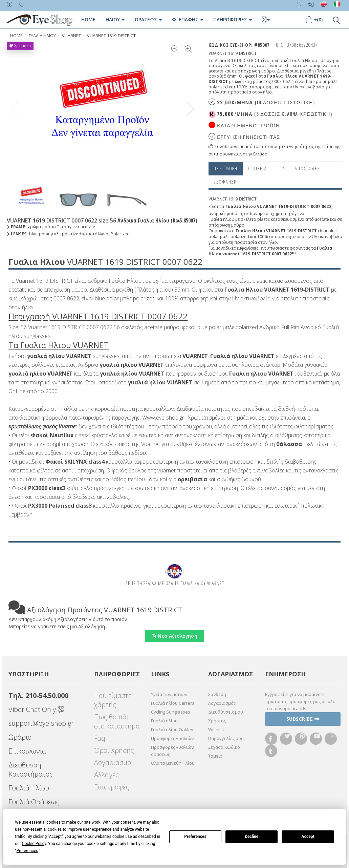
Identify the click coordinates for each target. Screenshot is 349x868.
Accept (308, 837)
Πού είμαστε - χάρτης (115, 700)
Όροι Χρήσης (114, 750)
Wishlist (216, 729)
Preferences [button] (27, 851)
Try (281, 168)
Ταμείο (215, 756)
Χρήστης (217, 721)
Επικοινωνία (27, 751)
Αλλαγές (106, 775)
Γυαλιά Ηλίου (29, 788)
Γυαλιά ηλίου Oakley (172, 729)
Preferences (195, 837)
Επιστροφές (112, 787)
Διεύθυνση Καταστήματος (31, 769)
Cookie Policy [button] (34, 844)
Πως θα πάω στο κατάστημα (117, 721)
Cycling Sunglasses (171, 712)
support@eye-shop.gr (41, 723)
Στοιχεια (257, 168)
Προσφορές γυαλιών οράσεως (172, 751)
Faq (100, 738)
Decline (252, 837)
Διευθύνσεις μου (226, 712)
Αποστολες (307, 168)
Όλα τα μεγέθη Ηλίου (173, 763)
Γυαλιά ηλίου (164, 721)
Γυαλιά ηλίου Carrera (173, 703)
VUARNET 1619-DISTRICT (111, 36)
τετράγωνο (294, 214)
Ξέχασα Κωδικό (224, 747)
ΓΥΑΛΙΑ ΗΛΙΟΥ (42, 36)
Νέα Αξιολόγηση (174, 636)
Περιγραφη (226, 168)
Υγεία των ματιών (169, 694)
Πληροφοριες (233, 19)
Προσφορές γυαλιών (172, 738)
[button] (190, 109)
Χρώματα (20, 46)
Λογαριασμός (222, 703)
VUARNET (71, 36)
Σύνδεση (217, 694)
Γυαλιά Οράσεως (34, 802)
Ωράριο (20, 737)
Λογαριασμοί (114, 763)
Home (88, 19)
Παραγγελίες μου (226, 738)
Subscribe (303, 719)
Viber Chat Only (36, 709)
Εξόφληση (225, 182)
